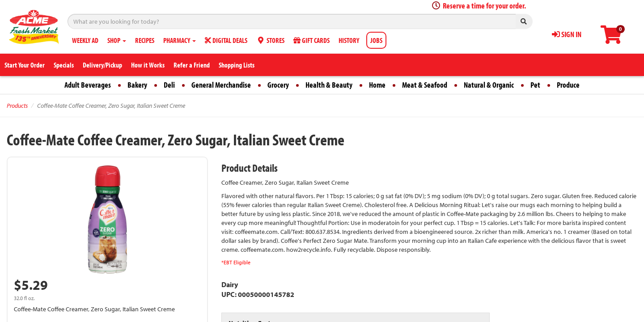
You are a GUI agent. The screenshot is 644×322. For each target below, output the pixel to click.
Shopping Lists (237, 65)
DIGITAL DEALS (226, 40)
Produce (568, 85)
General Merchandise (221, 85)
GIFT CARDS (311, 40)
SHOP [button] (117, 40)
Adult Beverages (88, 85)
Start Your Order (25, 65)
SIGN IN (567, 34)
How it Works (148, 65)
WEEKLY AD (85, 40)
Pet (535, 85)
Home (377, 85)
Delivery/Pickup (102, 65)
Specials (64, 65)
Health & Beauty (329, 85)
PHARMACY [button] (180, 40)
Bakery (137, 85)
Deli (169, 85)
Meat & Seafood (425, 85)
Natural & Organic (489, 85)
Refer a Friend (192, 65)
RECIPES (145, 40)
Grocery (278, 85)
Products (17, 106)
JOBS (376, 40)
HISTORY (349, 40)
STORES (270, 40)
